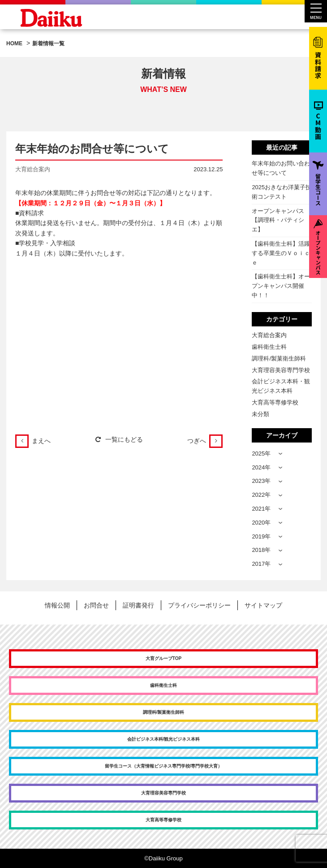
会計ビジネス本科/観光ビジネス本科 (164, 739)
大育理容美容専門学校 (281, 370)
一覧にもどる (119, 439)
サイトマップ (263, 605)
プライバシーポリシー (199, 605)
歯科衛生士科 (269, 347)
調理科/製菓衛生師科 (279, 358)
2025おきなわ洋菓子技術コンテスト (282, 192)
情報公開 (57, 605)
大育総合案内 (269, 335)
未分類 (260, 414)
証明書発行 (138, 605)
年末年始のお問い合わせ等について (281, 168)
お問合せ (96, 605)
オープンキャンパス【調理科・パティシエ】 (278, 220)
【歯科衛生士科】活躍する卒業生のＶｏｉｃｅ (281, 253)
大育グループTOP (163, 658)
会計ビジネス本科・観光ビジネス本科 (281, 386)
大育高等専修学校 (275, 402)
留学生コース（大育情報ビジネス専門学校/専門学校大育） (164, 766)
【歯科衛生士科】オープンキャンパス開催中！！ (281, 286)
